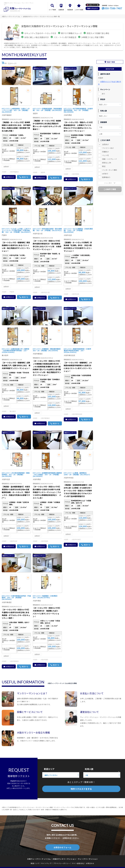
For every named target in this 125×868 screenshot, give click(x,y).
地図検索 (70, 10)
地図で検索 (111, 61)
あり (103, 93)
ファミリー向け (108, 147)
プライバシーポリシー (62, 863)
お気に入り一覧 (93, 5)
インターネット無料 (110, 169)
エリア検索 (52, 10)
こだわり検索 (79, 10)
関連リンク (35, 863)
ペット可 (105, 155)
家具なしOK (107, 162)
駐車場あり (106, 177)
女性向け (105, 144)
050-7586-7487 (113, 8)
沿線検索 (61, 10)
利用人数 (89, 769)
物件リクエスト (93, 8)
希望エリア (49, 769)
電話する (25, 177)
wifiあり (105, 173)
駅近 (104, 166)
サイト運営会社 (78, 863)
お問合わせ (10, 177)
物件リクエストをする (81, 789)
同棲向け (105, 151)
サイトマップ (46, 863)
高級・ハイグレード (110, 158)
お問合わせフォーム (63, 847)
